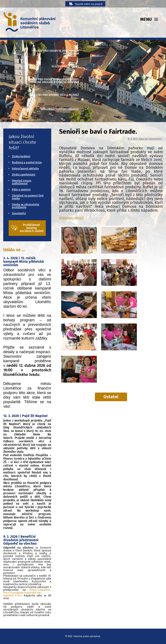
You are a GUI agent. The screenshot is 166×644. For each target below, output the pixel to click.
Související (19, 213)
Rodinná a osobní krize (27, 163)
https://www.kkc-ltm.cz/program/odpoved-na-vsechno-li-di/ (27, 593)
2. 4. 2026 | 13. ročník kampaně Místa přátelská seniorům (24, 262)
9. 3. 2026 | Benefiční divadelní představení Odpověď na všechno (21, 540)
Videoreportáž (71, 218)
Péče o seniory (21, 190)
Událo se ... (14, 250)
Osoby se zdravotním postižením (26, 206)
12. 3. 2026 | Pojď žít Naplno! (25, 416)
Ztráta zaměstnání (24, 175)
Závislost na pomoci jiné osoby (28, 197)
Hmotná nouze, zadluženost (22, 182)
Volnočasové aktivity (25, 169)
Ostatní (111, 397)
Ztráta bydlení (21, 157)
